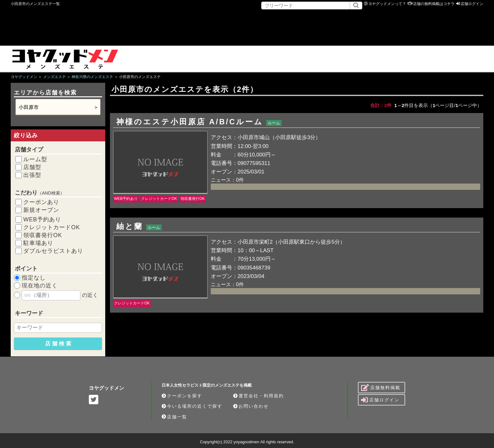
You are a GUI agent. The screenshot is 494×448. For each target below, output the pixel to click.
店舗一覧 (174, 417)
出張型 (32, 175)
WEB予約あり (42, 219)
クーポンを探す (182, 396)
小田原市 (29, 107)
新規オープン (41, 210)
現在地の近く (40, 286)
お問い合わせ (251, 406)
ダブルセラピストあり (53, 251)
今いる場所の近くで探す (192, 406)
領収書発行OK (43, 235)
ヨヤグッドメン (106, 388)
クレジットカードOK (52, 227)
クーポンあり (41, 202)
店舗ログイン (472, 4)
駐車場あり (38, 243)
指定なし (34, 278)
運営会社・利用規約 (258, 396)
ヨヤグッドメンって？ (387, 4)
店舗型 (32, 167)
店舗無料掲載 (381, 388)
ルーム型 (35, 159)
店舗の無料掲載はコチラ (434, 4)
